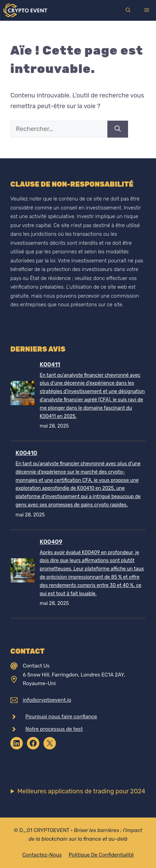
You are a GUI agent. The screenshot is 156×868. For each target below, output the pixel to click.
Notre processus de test (54, 729)
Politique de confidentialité (101, 855)
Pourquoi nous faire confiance (61, 717)
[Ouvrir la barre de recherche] (128, 10)
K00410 (26, 453)
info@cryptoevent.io (47, 700)
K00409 (51, 542)
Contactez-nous (42, 855)
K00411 (50, 364)
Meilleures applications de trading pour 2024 (81, 791)
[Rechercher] (118, 129)
